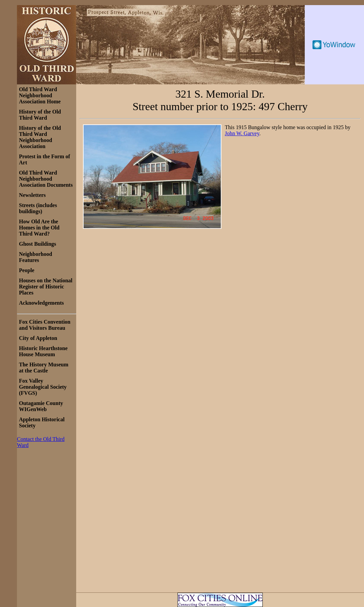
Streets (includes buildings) (38, 208)
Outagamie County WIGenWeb (41, 406)
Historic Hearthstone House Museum (43, 351)
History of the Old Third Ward (40, 115)
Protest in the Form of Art (45, 159)
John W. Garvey (242, 133)
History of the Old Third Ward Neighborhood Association (40, 137)
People (27, 270)
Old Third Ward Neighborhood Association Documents (46, 179)
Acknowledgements (41, 303)
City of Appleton (38, 338)
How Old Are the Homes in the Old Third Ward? (39, 228)
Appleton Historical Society (42, 422)
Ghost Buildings (38, 244)
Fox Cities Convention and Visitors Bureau (45, 325)
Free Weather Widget (334, 45)
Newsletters (32, 195)
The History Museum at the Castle (44, 368)
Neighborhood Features (36, 257)
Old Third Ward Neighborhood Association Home (40, 95)
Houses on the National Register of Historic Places (46, 287)
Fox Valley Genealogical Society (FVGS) (43, 387)
